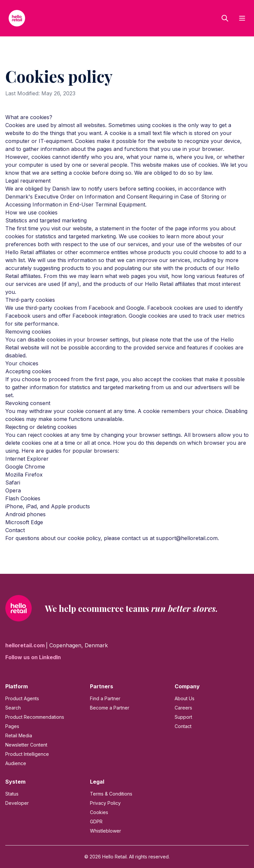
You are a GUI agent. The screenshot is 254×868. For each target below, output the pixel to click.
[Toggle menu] (242, 18)
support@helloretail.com (187, 538)
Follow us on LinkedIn (33, 657)
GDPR (96, 822)
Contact (183, 726)
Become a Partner (110, 708)
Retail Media (19, 735)
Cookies (99, 812)
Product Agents (22, 698)
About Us (185, 698)
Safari (13, 482)
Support (183, 717)
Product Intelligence (27, 754)
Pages (12, 726)
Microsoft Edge (24, 522)
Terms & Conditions (111, 794)
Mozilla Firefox (24, 475)
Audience (16, 763)
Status (12, 794)
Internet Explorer (27, 459)
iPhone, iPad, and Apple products (48, 506)
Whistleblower (106, 831)
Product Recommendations (35, 717)
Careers (183, 708)
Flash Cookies (23, 498)
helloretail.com (26, 645)
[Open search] (225, 18)
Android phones (25, 514)
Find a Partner (105, 698)
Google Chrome (25, 467)
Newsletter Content (26, 745)
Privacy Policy (105, 803)
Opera (13, 490)
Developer (17, 803)
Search (13, 708)
